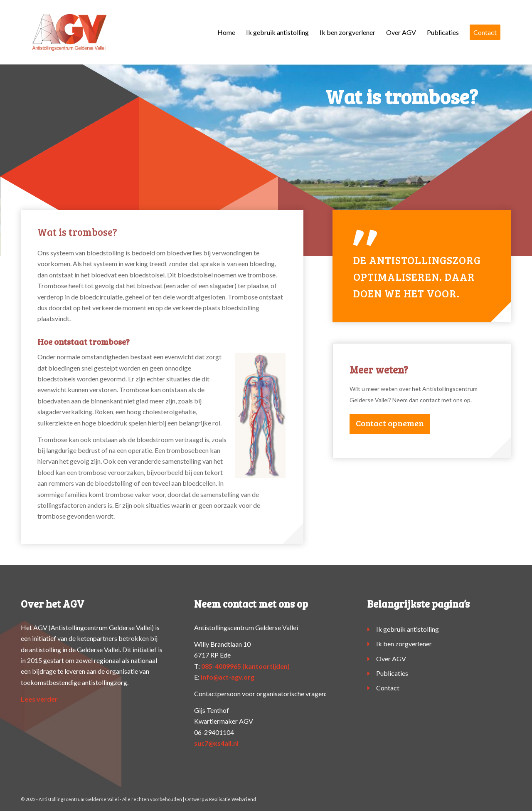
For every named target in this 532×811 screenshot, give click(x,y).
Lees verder (39, 699)
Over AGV (391, 659)
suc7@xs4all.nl (216, 743)
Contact (388, 688)
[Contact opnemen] (390, 424)
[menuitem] (226, 32)
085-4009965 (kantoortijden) (245, 666)
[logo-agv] (69, 32)
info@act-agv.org (228, 677)
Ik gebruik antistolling (408, 629)
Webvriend (244, 799)
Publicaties (392, 673)
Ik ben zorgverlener (404, 644)
